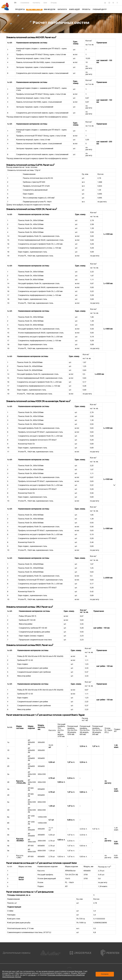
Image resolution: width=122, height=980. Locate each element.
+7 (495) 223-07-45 (104, 15)
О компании (25, 3)
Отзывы (54, 3)
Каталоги (62, 10)
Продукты (20, 10)
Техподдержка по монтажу (114, 3)
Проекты (86, 10)
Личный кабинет (118, 3)
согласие (32, 975)
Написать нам (110, 3)
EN (15, 3)
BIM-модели (50, 10)
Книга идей (74, 10)
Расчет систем (34, 10)
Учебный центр (100, 10)
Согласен (105, 974)
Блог (45, 3)
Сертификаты (106, 3)
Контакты (36, 3)
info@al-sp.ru (104, 18)
